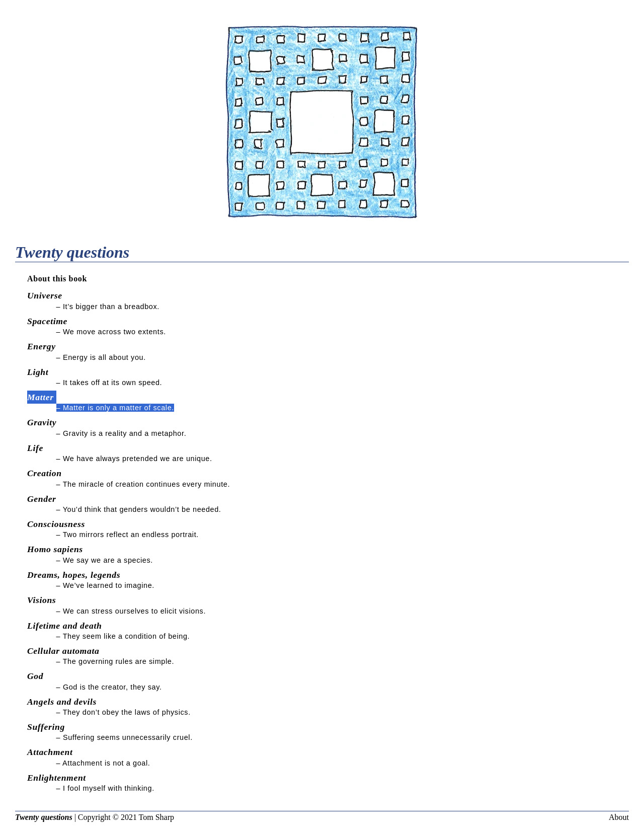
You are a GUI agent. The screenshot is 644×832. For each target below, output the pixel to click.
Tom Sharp (156, 817)
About (619, 817)
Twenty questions (44, 817)
